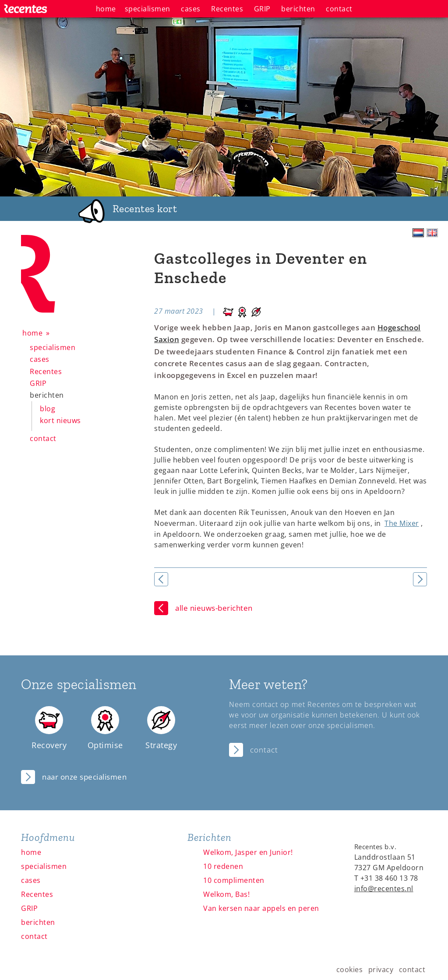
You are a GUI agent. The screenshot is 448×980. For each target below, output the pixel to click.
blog (48, 409)
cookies (350, 969)
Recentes (46, 371)
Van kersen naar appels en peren (261, 908)
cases (40, 359)
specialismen (53, 347)
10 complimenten (234, 880)
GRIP (38, 383)
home (32, 333)
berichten (47, 395)
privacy (381, 969)
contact (43, 438)
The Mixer (402, 523)
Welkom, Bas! (226, 894)
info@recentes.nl (384, 889)
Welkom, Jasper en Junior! (248, 852)
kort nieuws (60, 420)
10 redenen (223, 866)
